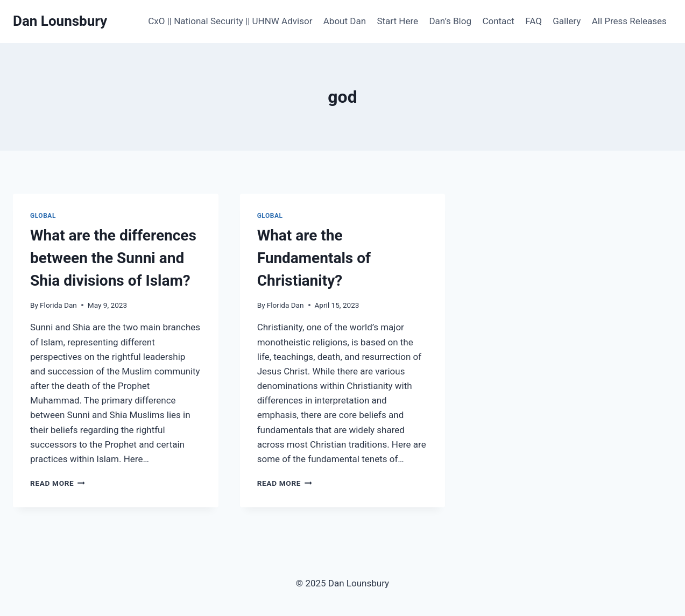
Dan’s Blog (450, 21)
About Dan (345, 21)
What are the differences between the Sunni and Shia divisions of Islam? (113, 258)
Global (43, 216)
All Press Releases (629, 21)
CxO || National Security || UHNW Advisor (230, 21)
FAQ (534, 21)
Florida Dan (58, 305)
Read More (58, 483)
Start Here (397, 21)
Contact (498, 21)
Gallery (567, 21)
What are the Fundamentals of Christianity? (314, 258)
